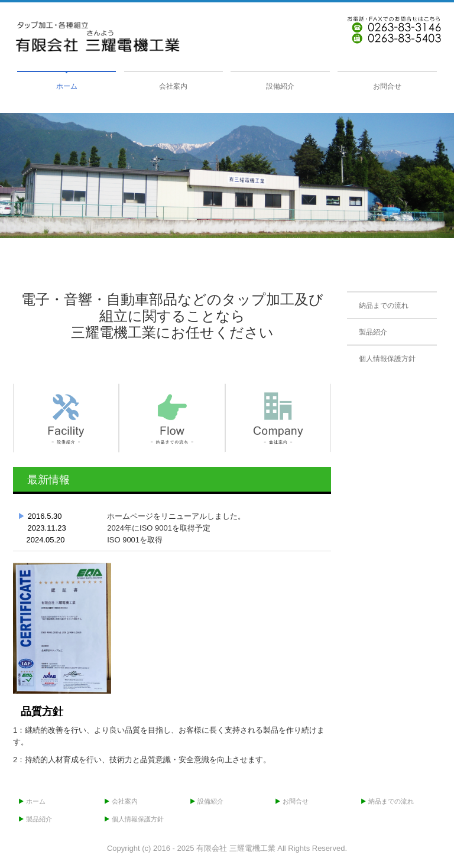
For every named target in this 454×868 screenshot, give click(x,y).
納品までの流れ (384, 305)
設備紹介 (280, 86)
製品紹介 (373, 332)
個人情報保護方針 (387, 359)
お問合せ (387, 86)
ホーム (67, 86)
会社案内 (173, 86)
